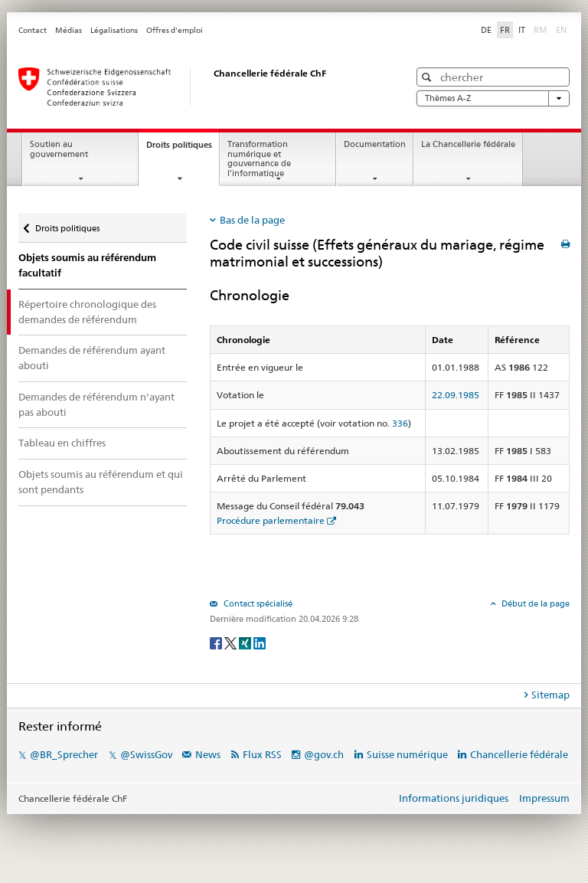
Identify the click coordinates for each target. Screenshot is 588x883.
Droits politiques (183, 149)
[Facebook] (217, 642)
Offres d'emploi (175, 30)
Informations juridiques (454, 798)
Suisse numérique (408, 754)
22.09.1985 (456, 395)
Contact (33, 30)
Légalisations (114, 30)
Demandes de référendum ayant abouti (92, 358)
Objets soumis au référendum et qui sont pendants (101, 482)
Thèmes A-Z (493, 98)
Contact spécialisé (257, 603)
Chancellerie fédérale (519, 754)
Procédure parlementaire (271, 520)
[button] (428, 77)
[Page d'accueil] (198, 87)
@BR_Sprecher (64, 754)
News (208, 754)
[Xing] (246, 642)
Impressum (544, 798)
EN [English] (561, 30)
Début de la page (534, 603)
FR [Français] (505, 30)
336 (400, 423)
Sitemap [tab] (550, 695)
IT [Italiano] (522, 30)
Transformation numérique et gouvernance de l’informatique (259, 159)
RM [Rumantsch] (541, 30)
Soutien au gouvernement (59, 149)
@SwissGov (146, 754)
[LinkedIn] (260, 642)
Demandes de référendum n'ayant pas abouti (96, 404)
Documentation (375, 144)
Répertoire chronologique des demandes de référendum (87, 312)
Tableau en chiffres (62, 443)
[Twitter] (232, 642)
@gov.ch (324, 754)
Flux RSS (262, 754)
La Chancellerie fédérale (468, 144)
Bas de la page (252, 220)
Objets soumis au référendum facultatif (87, 265)
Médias (69, 30)
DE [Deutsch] (486, 30)
